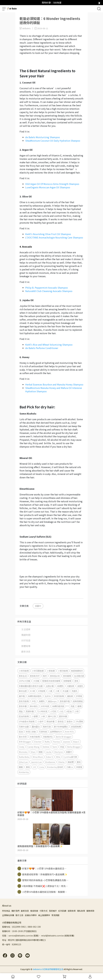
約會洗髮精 (35, 737)
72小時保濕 (42, 711)
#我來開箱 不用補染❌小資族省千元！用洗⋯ (43, 886)
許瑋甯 (79, 696)
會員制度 (34, 911)
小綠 (43, 716)
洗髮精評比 (48, 737)
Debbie (46, 747)
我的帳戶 (53, 911)
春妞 (28, 767)
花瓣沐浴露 (24, 727)
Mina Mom (38, 757)
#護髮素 (71, 686)
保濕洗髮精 (59, 696)
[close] (99, 2)
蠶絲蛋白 (36, 727)
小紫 (57, 691)
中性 (34, 701)
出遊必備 (50, 686)
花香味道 (43, 732)
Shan (33, 752)
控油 (21, 732)
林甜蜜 (79, 767)
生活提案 (26, 629)
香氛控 (61, 721)
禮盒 (21, 711)
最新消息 (26, 652)
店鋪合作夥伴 (31, 915)
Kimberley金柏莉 (55, 767)
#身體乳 (60, 686)
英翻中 (38, 606)
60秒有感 (45, 706)
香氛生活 (23, 676)
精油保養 (51, 721)
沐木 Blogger (25, 742)
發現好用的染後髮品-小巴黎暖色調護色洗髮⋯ (43, 880)
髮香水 (70, 721)
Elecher (38, 742)
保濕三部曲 (31, 732)
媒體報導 (26, 646)
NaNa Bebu (24, 757)
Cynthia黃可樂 (70, 757)
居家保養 (63, 716)
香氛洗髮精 (24, 701)
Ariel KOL (70, 732)
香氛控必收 (55, 676)
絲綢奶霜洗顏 (58, 706)
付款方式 (44, 911)
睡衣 (45, 676)
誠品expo (52, 701)
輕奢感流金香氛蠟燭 (51, 681)
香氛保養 (23, 706)
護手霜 (22, 696)
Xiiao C (76, 742)
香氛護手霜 (65, 701)
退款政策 (72, 911)
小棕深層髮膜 (38, 671)
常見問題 (55, 915)
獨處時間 (26, 635)
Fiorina (56, 742)
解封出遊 (23, 691)
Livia (42, 767)
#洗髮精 (42, 691)
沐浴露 (65, 691)
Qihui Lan (23, 762)
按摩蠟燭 (67, 681)
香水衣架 (23, 737)
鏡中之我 (52, 716)
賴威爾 (71, 762)
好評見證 (26, 640)
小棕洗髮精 (24, 671)
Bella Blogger (74, 747)
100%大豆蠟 (24, 681)
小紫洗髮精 (63, 671)
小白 (61, 711)
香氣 (76, 681)
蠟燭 (79, 706)
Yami (55, 747)
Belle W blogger (64, 737)
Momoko (23, 752)
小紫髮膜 (51, 671)
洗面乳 (74, 691)
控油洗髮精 (24, 716)
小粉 (77, 711)
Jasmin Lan (36, 762)
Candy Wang (33, 747)
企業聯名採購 (8, 915)
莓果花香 (47, 727)
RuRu (47, 742)
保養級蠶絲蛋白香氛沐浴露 (31, 686)
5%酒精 (79, 721)
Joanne (66, 742)
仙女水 (48, 696)
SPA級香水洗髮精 (27, 721)
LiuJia (48, 752)
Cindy (21, 747)
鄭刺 (79, 762)
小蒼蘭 (35, 716)
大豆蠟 (36, 681)
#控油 (69, 711)
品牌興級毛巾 (56, 732)
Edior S (50, 757)
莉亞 (62, 747)
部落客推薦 (76, 727)
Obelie (61, 762)
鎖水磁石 (34, 706)
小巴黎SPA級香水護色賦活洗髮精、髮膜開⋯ (42, 892)
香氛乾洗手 (35, 676)
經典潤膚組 (78, 701)
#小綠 (32, 691)
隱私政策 (81, 911)
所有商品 (6, 911)
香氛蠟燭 (67, 676)
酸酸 (41, 752)
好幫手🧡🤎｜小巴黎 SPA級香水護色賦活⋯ (42, 868)
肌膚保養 (30, 711)
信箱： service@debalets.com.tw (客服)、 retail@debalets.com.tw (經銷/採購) (38, 936)
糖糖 (21, 767)
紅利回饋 (62, 911)
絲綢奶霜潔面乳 (35, 696)
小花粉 (53, 711)
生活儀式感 (79, 676)
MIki (58, 757)
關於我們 (15, 911)
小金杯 (40, 721)
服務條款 (90, 911)
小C (35, 767)
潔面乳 (80, 686)
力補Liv (70, 767)
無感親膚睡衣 (77, 671)
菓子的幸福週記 (61, 727)
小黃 (50, 691)
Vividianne (50, 762)
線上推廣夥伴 (44, 915)
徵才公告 (19, 915)
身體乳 (42, 701)
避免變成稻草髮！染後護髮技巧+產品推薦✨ (42, 874)
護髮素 (70, 696)
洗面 (72, 706)
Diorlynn (59, 752)
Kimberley (24, 772)
